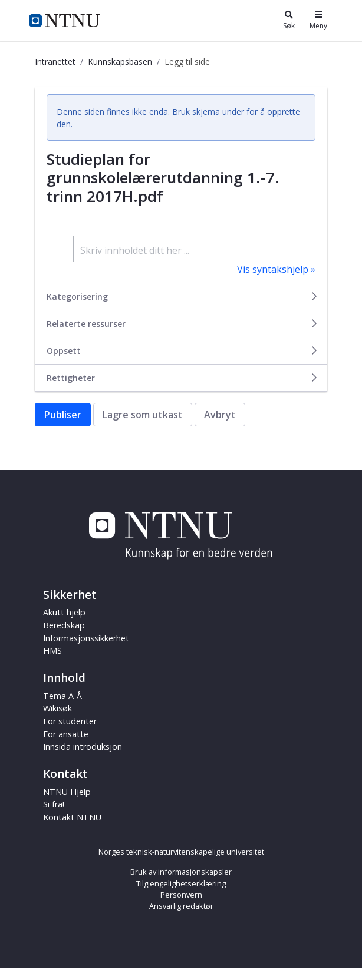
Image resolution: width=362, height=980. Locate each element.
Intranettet (55, 62)
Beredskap (64, 625)
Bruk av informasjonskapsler (181, 872)
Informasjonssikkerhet (86, 638)
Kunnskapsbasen (120, 62)
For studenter (70, 721)
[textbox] (194, 249)
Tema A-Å (62, 696)
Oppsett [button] (182, 351)
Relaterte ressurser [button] (182, 324)
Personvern (181, 895)
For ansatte (66, 734)
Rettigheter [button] (182, 378)
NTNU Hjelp (67, 792)
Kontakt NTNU (72, 817)
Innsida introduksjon (83, 746)
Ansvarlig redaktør (181, 906)
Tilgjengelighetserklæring (181, 883)
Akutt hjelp (64, 612)
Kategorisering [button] (182, 297)
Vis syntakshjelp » (276, 269)
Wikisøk (57, 708)
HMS (52, 650)
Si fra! (54, 804)
